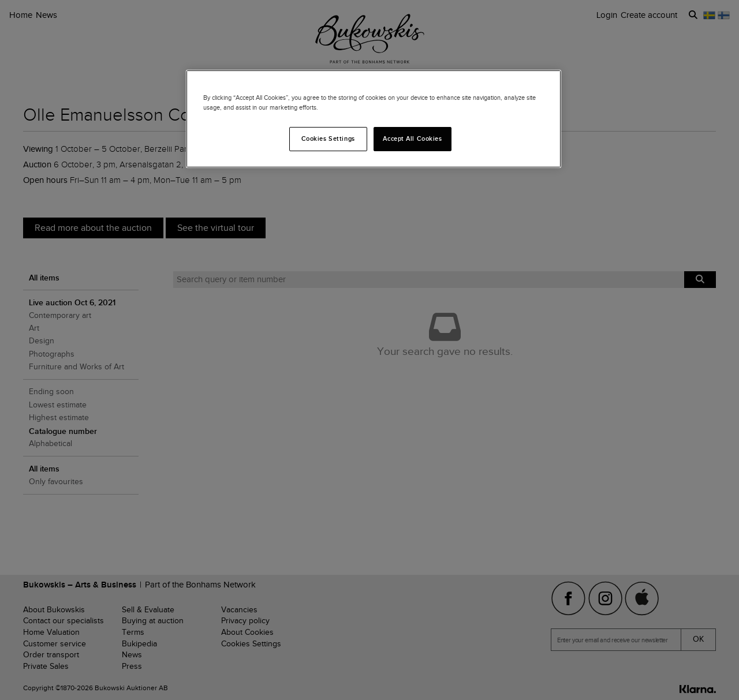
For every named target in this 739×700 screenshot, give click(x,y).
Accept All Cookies (412, 138)
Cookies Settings (328, 138)
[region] (374, 119)
